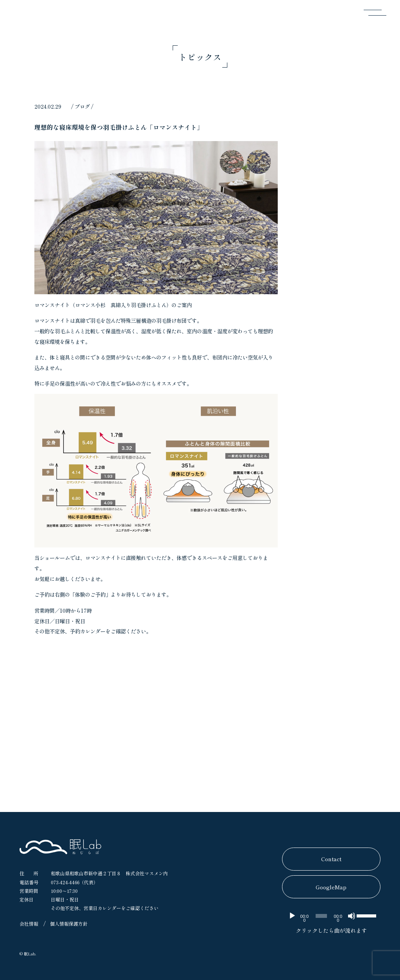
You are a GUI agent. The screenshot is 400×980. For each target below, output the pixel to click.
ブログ (82, 106)
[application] (331, 916)
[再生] (292, 916)
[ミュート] (352, 916)
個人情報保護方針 (69, 924)
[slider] (321, 916)
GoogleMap (331, 887)
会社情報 (29, 924)
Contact (331, 859)
